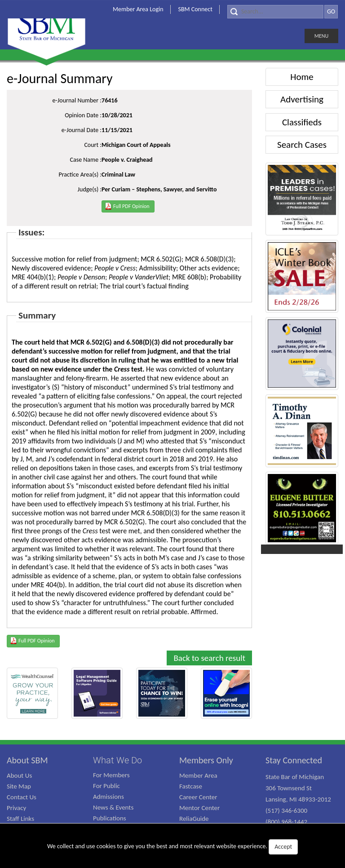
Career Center (198, 797)
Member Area (198, 775)
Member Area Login (138, 9)
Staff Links (20, 819)
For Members (111, 775)
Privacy (16, 808)
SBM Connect (195, 9)
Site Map (19, 786)
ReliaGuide (194, 819)
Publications (110, 818)
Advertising (302, 99)
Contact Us (22, 797)
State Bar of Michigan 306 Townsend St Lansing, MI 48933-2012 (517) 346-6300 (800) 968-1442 (298, 799)
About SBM (27, 760)
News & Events (113, 807)
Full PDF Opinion (127, 206)
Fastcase (191, 786)
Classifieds (302, 122)
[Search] (275, 12)
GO (331, 11)
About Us (19, 775)
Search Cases (302, 145)
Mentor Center (199, 808)
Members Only (206, 760)
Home (302, 77)
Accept (283, 847)
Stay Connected (294, 760)
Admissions (108, 797)
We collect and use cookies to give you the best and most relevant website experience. (172, 847)
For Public (106, 786)
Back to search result (209, 658)
